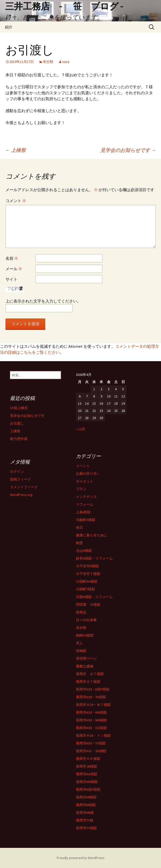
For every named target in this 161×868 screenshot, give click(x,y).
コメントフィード (24, 487)
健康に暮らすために (92, 535)
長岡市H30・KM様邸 (91, 712)
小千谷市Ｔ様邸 (88, 574)
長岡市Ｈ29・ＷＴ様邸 (93, 705)
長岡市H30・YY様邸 (91, 743)
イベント (83, 466)
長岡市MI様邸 (86, 797)
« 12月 (80, 429)
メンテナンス (86, 497)
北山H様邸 (84, 551)
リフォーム (85, 504)
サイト (11, 279)
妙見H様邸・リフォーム (94, 558)
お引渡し (17, 423)
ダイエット (85, 481)
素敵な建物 (85, 666)
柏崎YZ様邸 (85, 635)
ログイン (17, 472)
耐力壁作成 (19, 439)
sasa (66, 62)
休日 (79, 527)
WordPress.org (21, 495)
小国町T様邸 (85, 589)
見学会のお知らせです (128, 150)
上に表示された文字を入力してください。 (43, 301)
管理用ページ (86, 658)
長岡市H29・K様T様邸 (93, 689)
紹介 (9, 27)
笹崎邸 (81, 651)
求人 (79, 643)
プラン (81, 489)
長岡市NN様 (85, 813)
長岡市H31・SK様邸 (91, 751)
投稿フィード (20, 479)
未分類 (48, 62)
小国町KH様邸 (87, 581)
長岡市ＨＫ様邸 (88, 759)
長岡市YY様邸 (86, 828)
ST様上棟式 (19, 408)
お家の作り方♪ (87, 474)
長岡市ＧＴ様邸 (88, 682)
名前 (12, 258)
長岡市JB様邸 (86, 766)
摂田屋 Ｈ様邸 (88, 605)
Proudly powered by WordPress (81, 858)
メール (14, 269)
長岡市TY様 (85, 820)
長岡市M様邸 (86, 805)
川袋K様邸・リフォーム (94, 597)
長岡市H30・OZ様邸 (91, 728)
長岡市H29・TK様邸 (91, 697)
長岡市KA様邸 (87, 774)
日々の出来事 (86, 620)
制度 (79, 543)
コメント (16, 201)
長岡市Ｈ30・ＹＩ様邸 (93, 736)
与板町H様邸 (86, 520)
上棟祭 (15, 150)
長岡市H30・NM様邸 (91, 720)
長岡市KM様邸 (87, 782)
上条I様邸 (83, 512)
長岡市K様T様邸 (88, 789)
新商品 (81, 612)
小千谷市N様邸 (87, 566)
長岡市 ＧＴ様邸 (90, 674)
